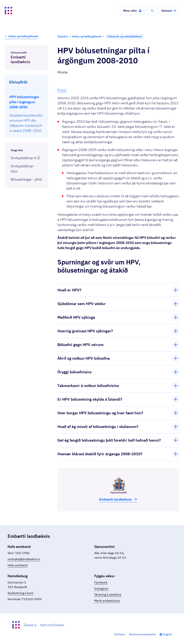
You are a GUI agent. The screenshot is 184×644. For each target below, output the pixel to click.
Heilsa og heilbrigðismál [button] (21, 36)
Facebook (101, 582)
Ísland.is (30, 625)
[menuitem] (27, 102)
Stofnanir (120, 634)
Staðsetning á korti (21, 593)
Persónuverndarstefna (142, 634)
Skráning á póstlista (108, 594)
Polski (62, 90)
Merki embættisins (107, 601)
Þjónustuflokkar (52, 625)
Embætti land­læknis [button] (118, 499)
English (167, 634)
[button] (132, 11)
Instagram (101, 588)
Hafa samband (18, 565)
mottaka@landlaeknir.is (24, 559)
